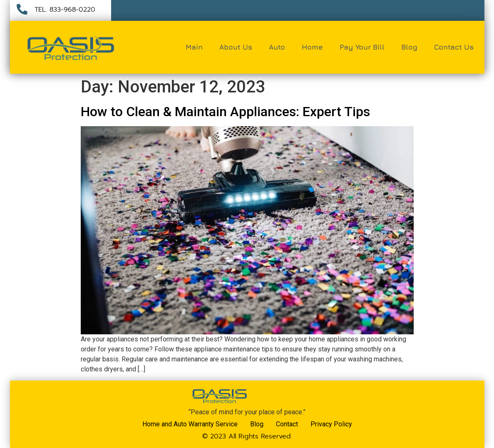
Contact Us (454, 47)
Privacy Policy (331, 424)
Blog (409, 47)
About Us (236, 47)
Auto (277, 47)
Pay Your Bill (362, 47)
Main (194, 47)
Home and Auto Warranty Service (190, 424)
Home (312, 47)
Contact (287, 424)
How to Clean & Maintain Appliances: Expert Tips (225, 112)
